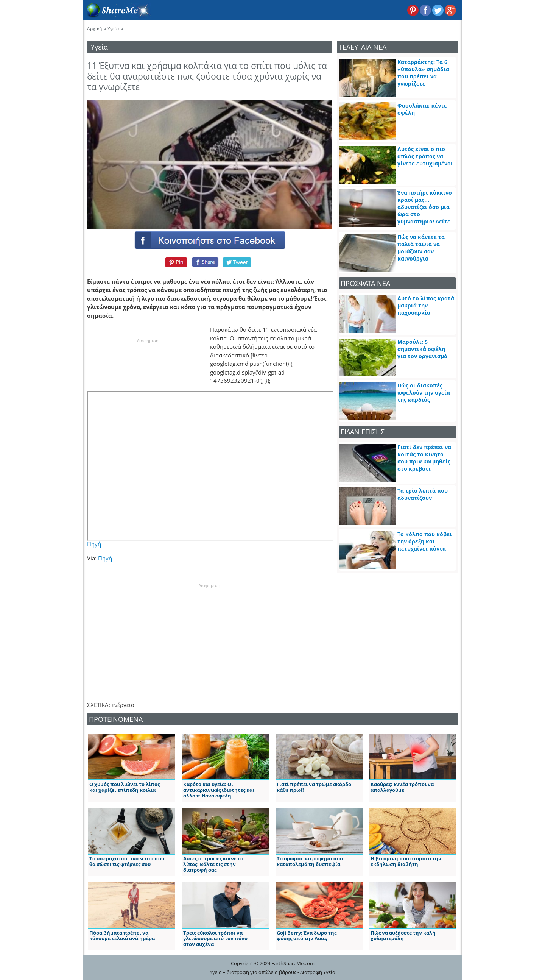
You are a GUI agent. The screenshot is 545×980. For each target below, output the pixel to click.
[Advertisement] (209, 636)
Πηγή (94, 544)
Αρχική (94, 29)
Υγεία (113, 29)
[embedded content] (210, 466)
